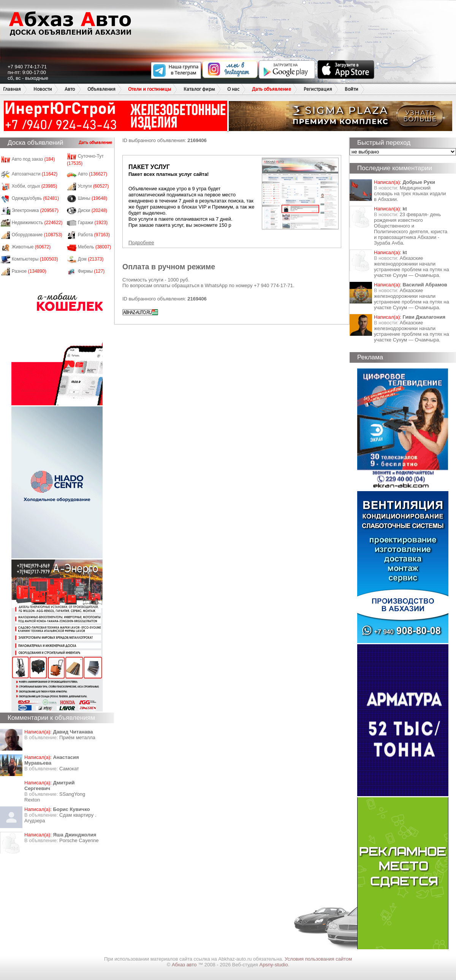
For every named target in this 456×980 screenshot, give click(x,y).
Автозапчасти (35, 174)
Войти (351, 89)
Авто (70, 89)
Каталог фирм (199, 89)
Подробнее (141, 243)
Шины (93, 198)
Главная (12, 89)
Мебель (95, 247)
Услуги (93, 186)
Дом (91, 259)
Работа (94, 235)
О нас (233, 89)
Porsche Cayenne (79, 840)
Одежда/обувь (35, 198)
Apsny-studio (273, 965)
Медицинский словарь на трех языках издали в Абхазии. (410, 194)
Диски (93, 210)
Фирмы (91, 271)
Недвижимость (37, 223)
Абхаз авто (185, 965)
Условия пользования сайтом (318, 959)
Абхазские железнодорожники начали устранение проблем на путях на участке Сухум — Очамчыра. (412, 267)
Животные (31, 247)
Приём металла (77, 737)
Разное (29, 271)
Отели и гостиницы (150, 89)
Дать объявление (272, 89)
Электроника (35, 210)
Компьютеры (35, 259)
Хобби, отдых (35, 186)
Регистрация (318, 89)
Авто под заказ (33, 159)
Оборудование (37, 235)
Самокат (69, 769)
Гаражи (93, 223)
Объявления (101, 89)
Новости (43, 89)
